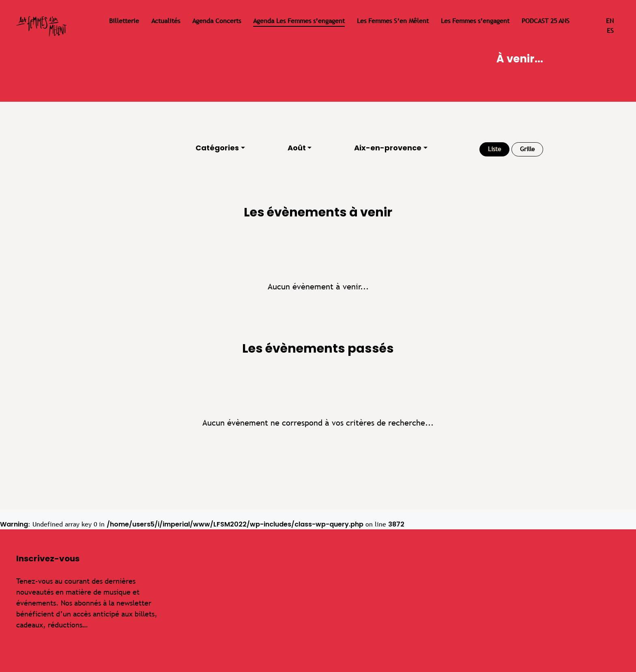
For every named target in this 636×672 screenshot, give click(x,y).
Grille (527, 149)
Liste (494, 149)
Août (297, 148)
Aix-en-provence (388, 148)
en (610, 21)
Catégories (217, 148)
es (610, 31)
